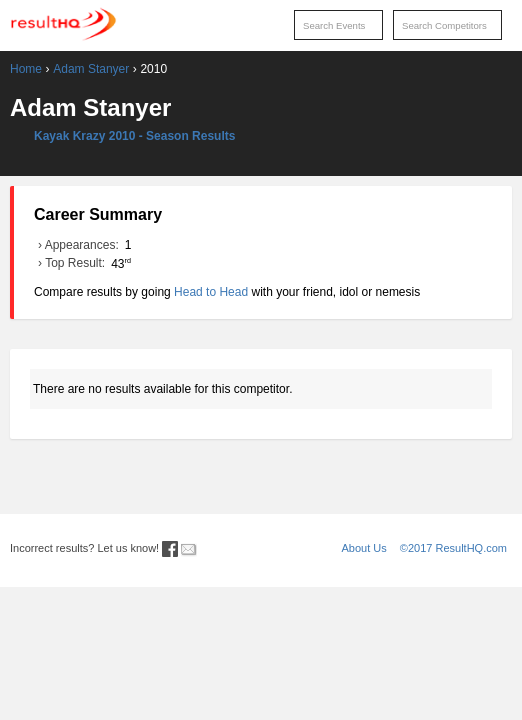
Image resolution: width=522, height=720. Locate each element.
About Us (364, 548)
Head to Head (211, 292)
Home (26, 69)
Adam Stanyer (91, 69)
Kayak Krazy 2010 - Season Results (134, 136)
